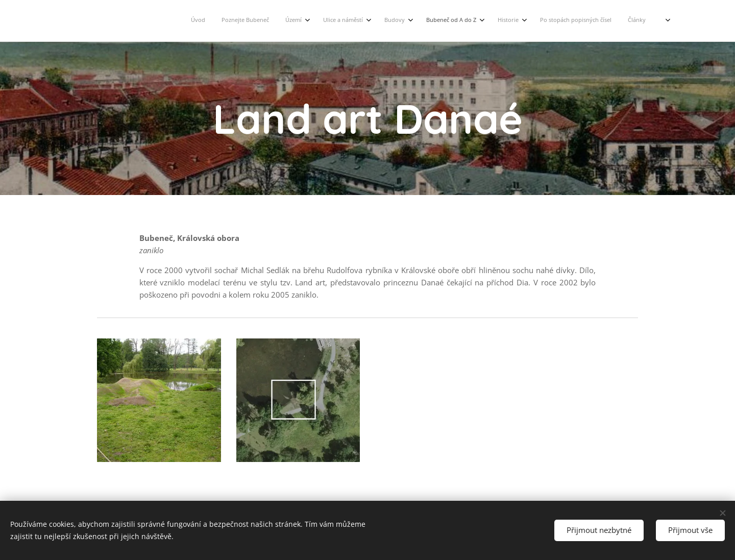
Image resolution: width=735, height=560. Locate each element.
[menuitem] (455, 21)
